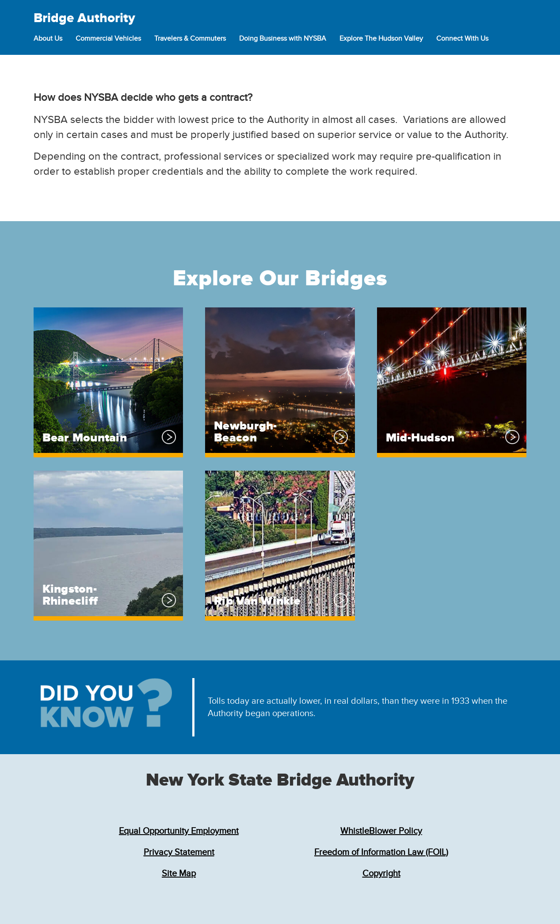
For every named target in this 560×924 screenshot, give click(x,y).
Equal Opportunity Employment (179, 831)
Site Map (179, 874)
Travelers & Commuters (190, 38)
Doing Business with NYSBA (283, 38)
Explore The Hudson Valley (381, 38)
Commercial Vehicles (108, 38)
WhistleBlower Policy (381, 831)
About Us (48, 38)
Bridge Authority (84, 18)
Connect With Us (462, 38)
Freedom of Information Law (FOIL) (381, 852)
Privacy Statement (179, 852)
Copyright (381, 874)
